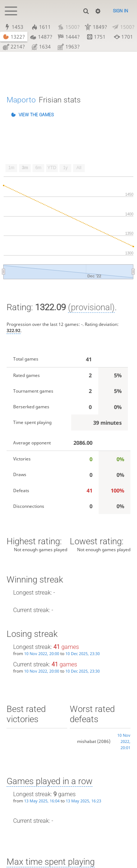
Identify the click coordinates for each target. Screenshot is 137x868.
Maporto (21, 100)
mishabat (87, 741)
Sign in (121, 11)
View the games (36, 115)
